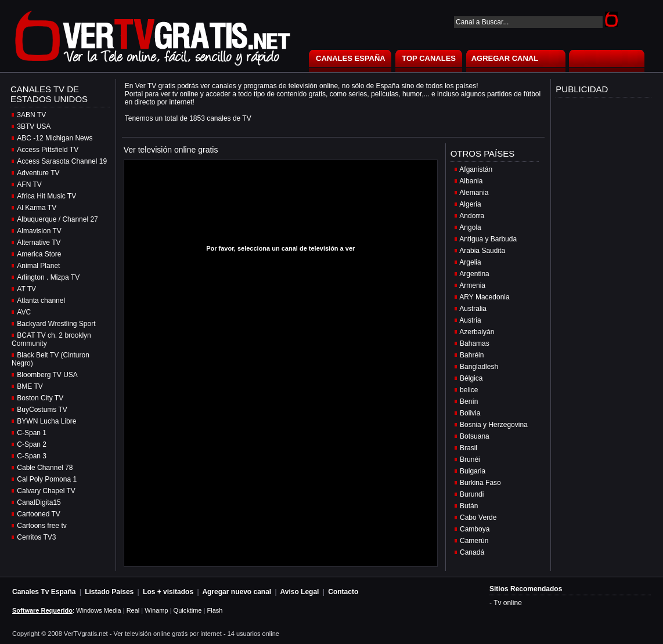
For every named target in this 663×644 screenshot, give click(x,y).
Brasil (469, 448)
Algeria (470, 204)
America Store (39, 254)
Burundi (472, 494)
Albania (471, 181)
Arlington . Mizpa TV (48, 277)
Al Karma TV (37, 208)
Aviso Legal (300, 592)
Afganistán (476, 169)
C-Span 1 (32, 433)
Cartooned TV (39, 514)
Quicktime (188, 610)
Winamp (156, 610)
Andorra (472, 216)
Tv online (508, 603)
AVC (24, 312)
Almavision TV (39, 231)
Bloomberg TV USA (47, 375)
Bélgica (471, 378)
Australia (473, 309)
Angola (470, 227)
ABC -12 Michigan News (55, 138)
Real (133, 610)
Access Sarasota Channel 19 (62, 161)
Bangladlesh (479, 367)
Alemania (474, 193)
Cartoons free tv (42, 526)
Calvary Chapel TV (46, 491)
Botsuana (475, 436)
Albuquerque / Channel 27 (57, 219)
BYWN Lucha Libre (46, 421)
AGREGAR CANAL (505, 58)
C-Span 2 (32, 444)
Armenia (472, 285)
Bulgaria (473, 471)
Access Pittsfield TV (48, 150)
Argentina (474, 274)
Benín (469, 401)
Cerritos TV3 (36, 537)
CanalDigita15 (39, 502)
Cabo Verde (478, 518)
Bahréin (472, 355)
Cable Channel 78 (45, 468)
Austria (470, 320)
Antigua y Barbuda (488, 239)
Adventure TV (38, 173)
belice (469, 390)
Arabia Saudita (482, 251)
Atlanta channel (41, 301)
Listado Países (109, 592)
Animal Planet (38, 266)
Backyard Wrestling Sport (56, 324)
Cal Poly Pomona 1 (47, 479)
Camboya (475, 529)
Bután (469, 506)
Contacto (343, 592)
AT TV (26, 289)
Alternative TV (39, 243)
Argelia (470, 262)
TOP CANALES (429, 58)
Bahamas (475, 343)
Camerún (474, 541)
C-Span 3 (32, 456)
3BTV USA (34, 126)
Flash (215, 610)
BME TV (30, 386)
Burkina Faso (480, 483)
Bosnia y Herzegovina (494, 425)
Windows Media (99, 610)
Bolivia (470, 413)
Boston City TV (40, 398)
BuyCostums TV (42, 410)
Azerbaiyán (477, 332)
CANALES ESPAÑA (351, 58)
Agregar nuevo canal (237, 592)
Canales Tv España (44, 592)
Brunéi (470, 460)
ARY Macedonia (484, 297)
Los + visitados (168, 592)
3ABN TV (31, 115)
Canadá (472, 552)
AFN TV (29, 184)
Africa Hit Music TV (46, 196)
